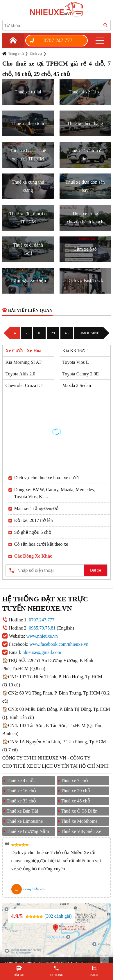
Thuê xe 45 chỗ (76, 801)
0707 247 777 (58, 41)
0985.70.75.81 (42, 628)
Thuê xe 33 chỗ (21, 801)
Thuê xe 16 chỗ (21, 791)
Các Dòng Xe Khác (33, 556)
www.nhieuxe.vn (42, 636)
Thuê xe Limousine (25, 821)
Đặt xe (96, 570)
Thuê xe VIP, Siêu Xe (81, 831)
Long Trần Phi (34, 889)
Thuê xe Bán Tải (23, 811)
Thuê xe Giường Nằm (28, 831)
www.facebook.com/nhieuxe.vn (59, 644)
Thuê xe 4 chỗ (20, 781)
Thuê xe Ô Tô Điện (79, 811)
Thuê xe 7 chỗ (75, 781)
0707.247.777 (42, 620)
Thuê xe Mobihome (79, 821)
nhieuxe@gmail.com (42, 652)
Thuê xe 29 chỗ (76, 791)
